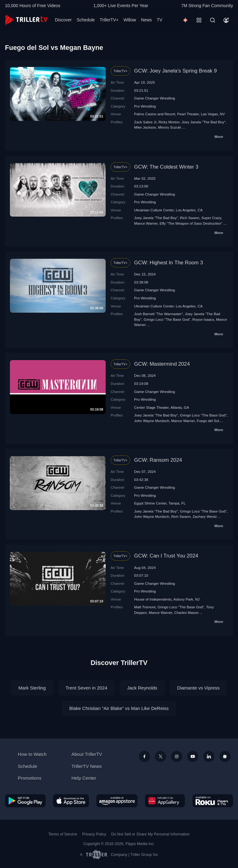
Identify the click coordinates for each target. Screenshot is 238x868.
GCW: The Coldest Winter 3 (166, 167)
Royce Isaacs (203, 319)
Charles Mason (186, 612)
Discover (63, 20)
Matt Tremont (145, 607)
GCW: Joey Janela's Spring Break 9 (176, 71)
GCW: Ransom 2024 (158, 460)
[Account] (226, 20)
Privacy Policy (94, 834)
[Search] (213, 20)
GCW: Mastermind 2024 (162, 364)
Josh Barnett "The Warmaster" (159, 314)
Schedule (86, 20)
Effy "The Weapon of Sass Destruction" (191, 223)
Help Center (84, 778)
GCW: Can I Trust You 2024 (166, 556)
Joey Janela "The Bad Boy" (204, 122)
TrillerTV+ (109, 20)
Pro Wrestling (145, 106)
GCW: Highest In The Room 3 (169, 263)
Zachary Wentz (205, 516)
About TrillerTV (87, 754)
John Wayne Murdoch (152, 421)
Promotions (30, 778)
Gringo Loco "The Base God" (167, 319)
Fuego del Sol (208, 421)
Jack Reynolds (142, 688)
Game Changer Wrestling (155, 98)
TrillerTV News (86, 766)
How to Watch (32, 754)
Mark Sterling (32, 688)
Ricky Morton (169, 122)
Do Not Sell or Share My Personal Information (150, 834)
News (146, 20)
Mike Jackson (145, 127)
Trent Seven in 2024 (87, 688)
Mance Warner (146, 223)
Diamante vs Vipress (198, 688)
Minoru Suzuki (170, 127)
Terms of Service (63, 834)
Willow (130, 20)
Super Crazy (211, 218)
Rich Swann (190, 218)
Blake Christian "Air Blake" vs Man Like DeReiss (119, 708)
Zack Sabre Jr (145, 122)
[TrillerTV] (26, 20)
